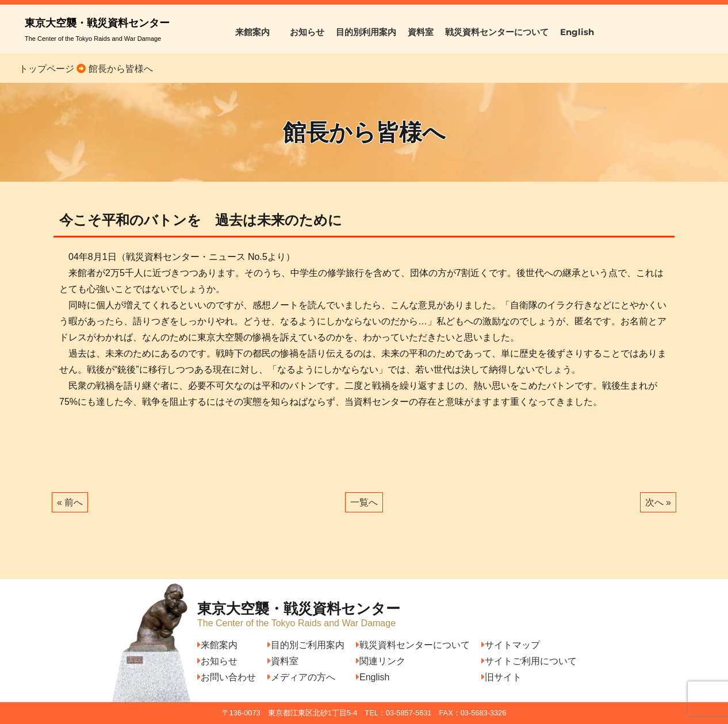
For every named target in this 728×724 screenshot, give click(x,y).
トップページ (47, 69)
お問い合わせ (227, 677)
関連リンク (381, 661)
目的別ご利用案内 (306, 645)
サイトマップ (511, 645)
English (577, 32)
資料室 (421, 32)
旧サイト (501, 677)
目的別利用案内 (366, 32)
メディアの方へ (301, 677)
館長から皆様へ (119, 69)
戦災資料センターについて (497, 32)
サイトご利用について (529, 661)
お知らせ (307, 32)
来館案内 (257, 32)
